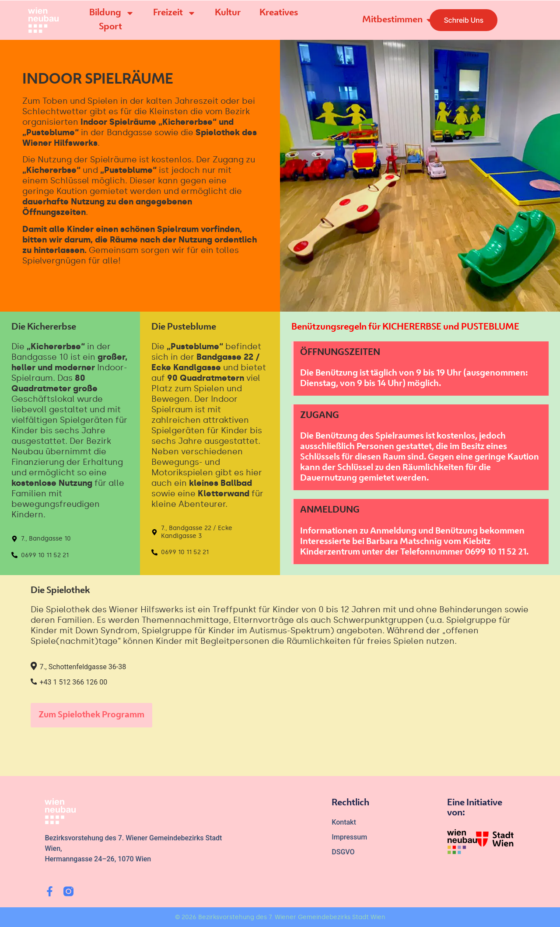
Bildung (112, 13)
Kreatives (279, 13)
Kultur (228, 13)
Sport (110, 27)
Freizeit (175, 13)
